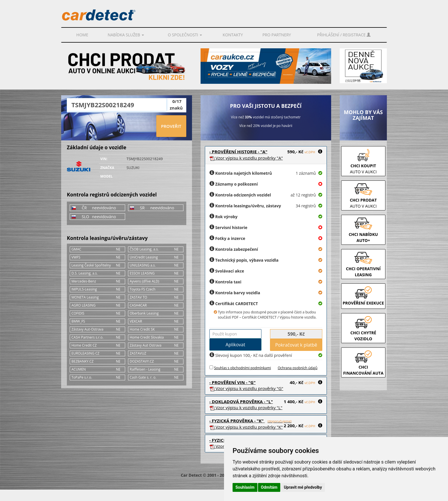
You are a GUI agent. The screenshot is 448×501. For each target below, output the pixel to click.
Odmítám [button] (269, 487)
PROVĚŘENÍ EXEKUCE (363, 303)
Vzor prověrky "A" (246, 158)
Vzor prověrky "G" (246, 388)
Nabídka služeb (126, 35)
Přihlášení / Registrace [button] (344, 35)
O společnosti (185, 35)
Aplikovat (236, 345)
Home (82, 35)
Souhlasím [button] (245, 487)
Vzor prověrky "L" (246, 407)
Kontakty (233, 35)
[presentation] (111, 126)
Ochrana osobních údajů (298, 368)
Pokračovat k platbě (296, 345)
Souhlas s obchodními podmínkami (242, 368)
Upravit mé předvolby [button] (303, 487)
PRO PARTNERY (277, 35)
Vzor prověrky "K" (246, 427)
